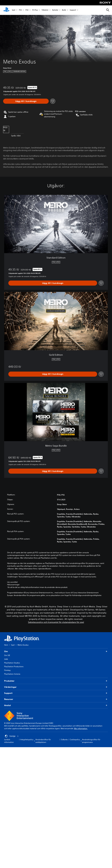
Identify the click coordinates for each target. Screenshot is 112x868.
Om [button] (56, 651)
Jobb (6, 659)
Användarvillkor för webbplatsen (43, 741)
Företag (7, 670)
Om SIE (7, 655)
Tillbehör (45, 10)
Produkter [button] (56, 681)
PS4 (27, 10)
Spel (14, 10)
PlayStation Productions (14, 666)
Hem (6, 645)
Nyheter (55, 10)
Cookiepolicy (75, 739)
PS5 (20, 10)
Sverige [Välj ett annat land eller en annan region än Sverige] (12, 736)
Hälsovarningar (13, 585)
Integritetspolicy (27, 739)
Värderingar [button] (56, 687)
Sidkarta (64, 739)
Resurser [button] (56, 699)
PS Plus (35, 10)
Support (73, 10)
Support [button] (56, 693)
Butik (64, 10)
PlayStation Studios (12, 663)
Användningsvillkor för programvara (91, 741)
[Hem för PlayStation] (6, 10)
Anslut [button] (56, 705)
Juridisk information (9, 741)
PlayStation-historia (12, 674)
